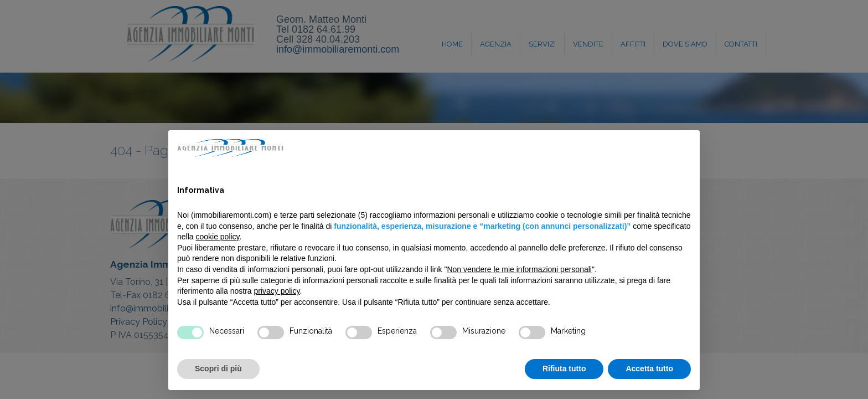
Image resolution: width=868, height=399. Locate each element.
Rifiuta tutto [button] (564, 369)
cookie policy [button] (217, 237)
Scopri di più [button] (218, 369)
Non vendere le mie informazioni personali (519, 269)
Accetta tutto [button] (649, 369)
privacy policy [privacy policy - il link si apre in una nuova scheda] (277, 291)
